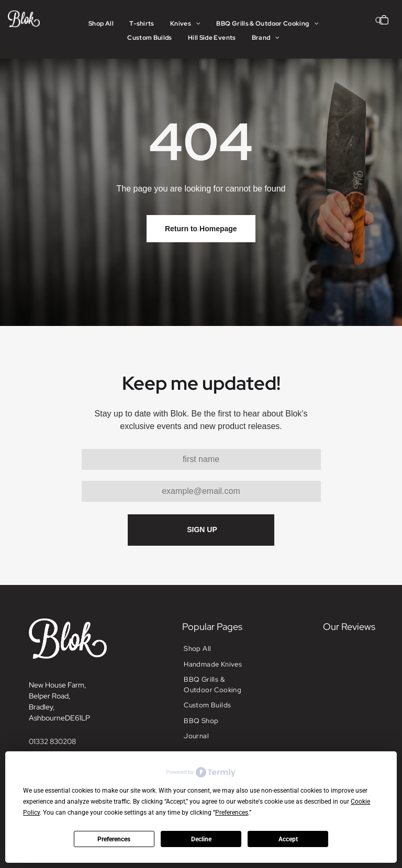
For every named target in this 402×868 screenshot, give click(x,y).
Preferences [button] (232, 813)
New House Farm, (58, 685)
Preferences (114, 839)
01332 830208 (52, 741)
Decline (201, 839)
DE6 (72, 718)
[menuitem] (101, 24)
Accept (288, 839)
